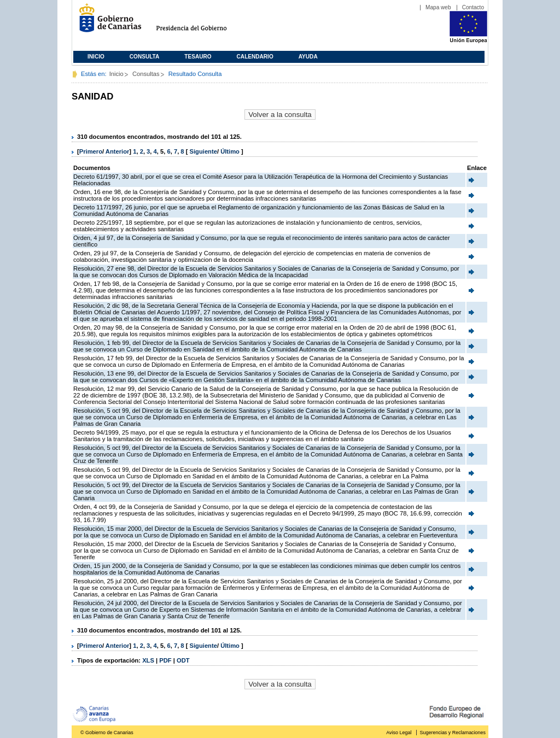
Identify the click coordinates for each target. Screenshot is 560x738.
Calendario (255, 57)
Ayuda (308, 57)
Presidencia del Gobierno (202, 22)
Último (231, 151)
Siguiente (203, 151)
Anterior (118, 151)
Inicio (96, 57)
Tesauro (198, 57)
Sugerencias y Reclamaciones (453, 733)
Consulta (145, 57)
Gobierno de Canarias (107, 22)
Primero (91, 151)
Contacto (473, 7)
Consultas (146, 74)
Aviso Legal (399, 733)
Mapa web (438, 7)
